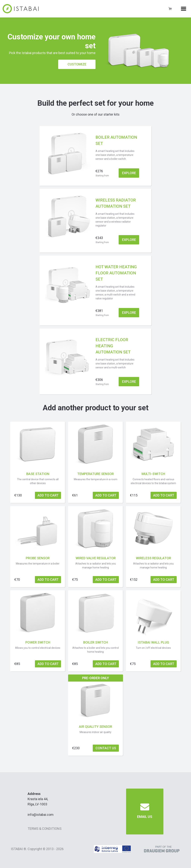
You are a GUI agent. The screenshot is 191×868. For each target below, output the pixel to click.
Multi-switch (153, 474)
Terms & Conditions (45, 829)
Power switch (38, 642)
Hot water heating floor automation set (116, 273)
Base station (38, 474)
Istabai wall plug (153, 642)
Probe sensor (38, 558)
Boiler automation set (116, 140)
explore (129, 173)
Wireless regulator (153, 558)
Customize (77, 64)
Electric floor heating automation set (113, 346)
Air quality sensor (95, 727)
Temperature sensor (95, 474)
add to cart (48, 495)
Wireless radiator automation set (116, 203)
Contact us (106, 748)
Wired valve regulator (96, 558)
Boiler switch (95, 642)
